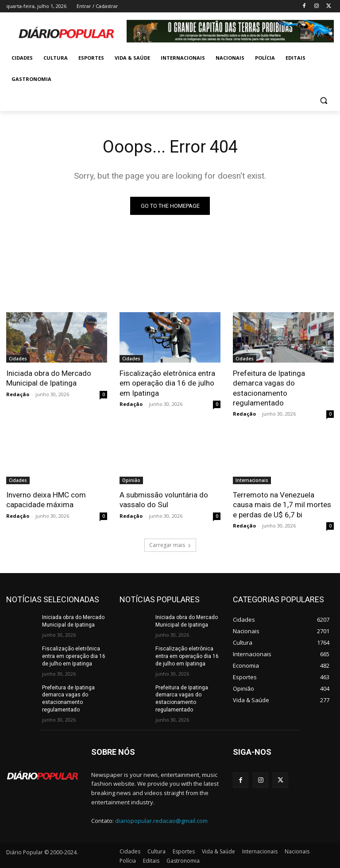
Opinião (131, 480)
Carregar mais (170, 545)
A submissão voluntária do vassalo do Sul (164, 499)
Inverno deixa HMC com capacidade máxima (46, 499)
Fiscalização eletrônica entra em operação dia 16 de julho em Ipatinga (167, 383)
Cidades (18, 359)
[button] (323, 101)
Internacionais (252, 480)
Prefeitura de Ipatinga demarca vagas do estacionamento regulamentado (269, 388)
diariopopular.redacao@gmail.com (161, 820)
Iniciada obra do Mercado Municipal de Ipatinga (49, 378)
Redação (18, 394)
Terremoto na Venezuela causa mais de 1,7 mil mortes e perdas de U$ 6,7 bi (282, 504)
